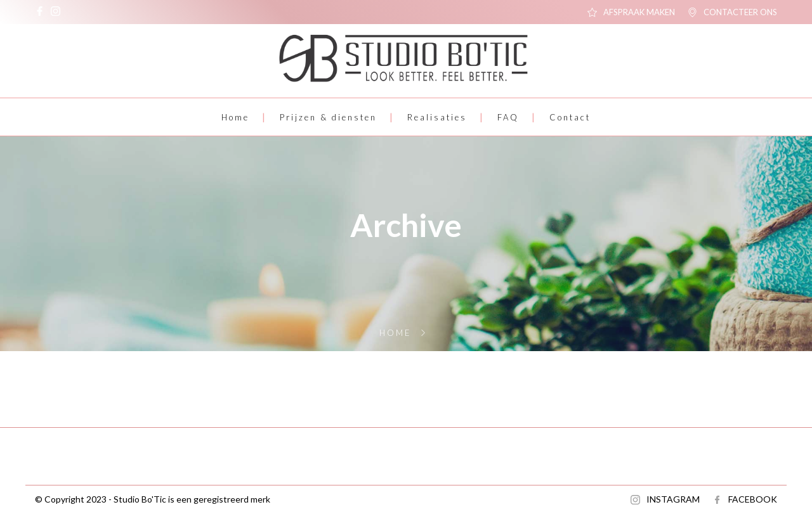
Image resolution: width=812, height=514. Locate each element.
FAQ (508, 117)
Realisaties (437, 117)
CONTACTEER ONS (740, 12)
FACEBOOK (753, 499)
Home (235, 117)
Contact (570, 117)
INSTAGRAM (673, 499)
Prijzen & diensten (328, 117)
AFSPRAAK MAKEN (639, 12)
